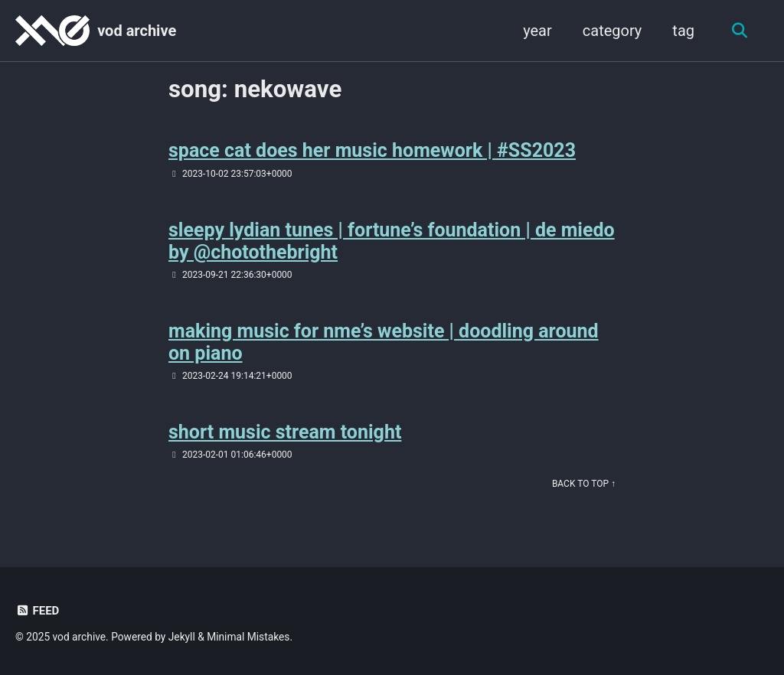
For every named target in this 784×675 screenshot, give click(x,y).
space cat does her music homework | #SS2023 (372, 150)
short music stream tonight (285, 432)
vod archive (137, 31)
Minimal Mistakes (248, 637)
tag (683, 31)
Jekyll (182, 637)
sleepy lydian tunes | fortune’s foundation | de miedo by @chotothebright (392, 241)
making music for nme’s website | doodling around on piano (384, 342)
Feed (37, 611)
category (612, 31)
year (537, 31)
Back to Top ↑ (584, 484)
